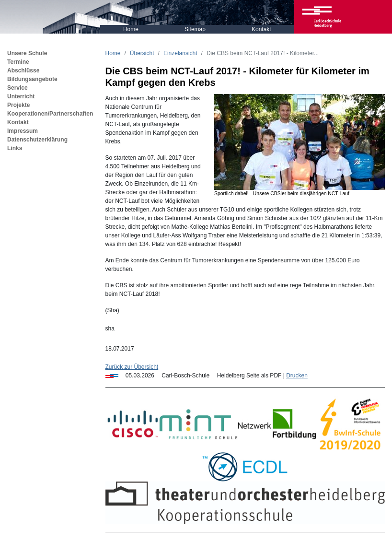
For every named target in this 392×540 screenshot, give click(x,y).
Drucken (297, 376)
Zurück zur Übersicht (132, 367)
